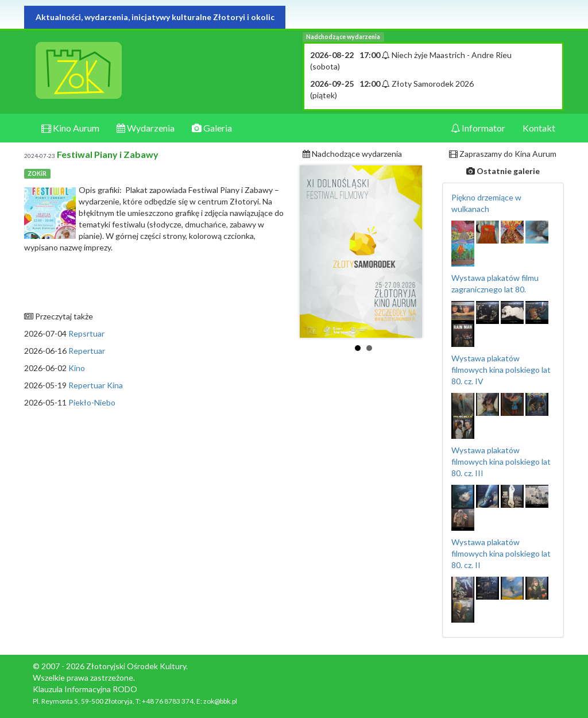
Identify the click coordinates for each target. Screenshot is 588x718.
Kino (77, 368)
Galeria (212, 128)
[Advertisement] (155, 495)
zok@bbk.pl (220, 701)
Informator (478, 128)
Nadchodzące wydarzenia (343, 37)
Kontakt (539, 128)
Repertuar (87, 351)
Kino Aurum (70, 128)
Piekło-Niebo (92, 402)
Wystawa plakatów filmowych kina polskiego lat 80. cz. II (501, 553)
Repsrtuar (86, 333)
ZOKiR (37, 173)
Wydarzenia (146, 128)
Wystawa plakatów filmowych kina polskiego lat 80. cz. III (501, 462)
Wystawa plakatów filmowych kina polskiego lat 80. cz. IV (501, 370)
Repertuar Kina (96, 385)
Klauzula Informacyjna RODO (85, 689)
